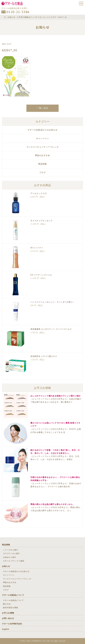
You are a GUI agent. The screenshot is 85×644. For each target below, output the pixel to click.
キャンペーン (42, 138)
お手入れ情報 (8, 613)
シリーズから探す (11, 550)
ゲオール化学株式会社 (12, 624)
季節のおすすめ (42, 155)
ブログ (42, 173)
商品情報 (42, 164)
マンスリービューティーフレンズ (42, 147)
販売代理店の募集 (11, 608)
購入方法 (7, 604)
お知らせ (6, 566)
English (5, 629)
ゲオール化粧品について (13, 595)
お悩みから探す (10, 557)
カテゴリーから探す (12, 553)
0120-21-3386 (18, 12)
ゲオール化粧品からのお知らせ (42, 130)
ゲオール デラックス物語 (14, 561)
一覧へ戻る (43, 108)
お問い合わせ (8, 618)
